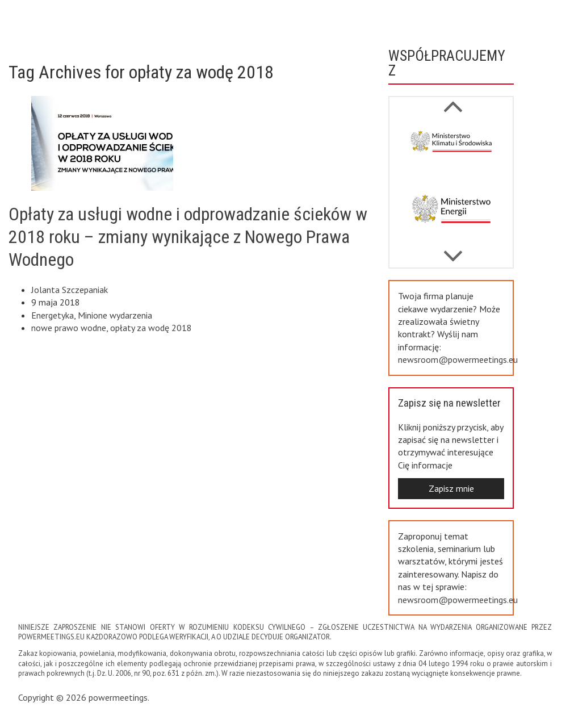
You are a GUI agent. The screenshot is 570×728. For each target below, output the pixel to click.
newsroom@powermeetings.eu (458, 359)
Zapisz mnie (451, 488)
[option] (451, 151)
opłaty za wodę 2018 (151, 328)
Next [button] (452, 101)
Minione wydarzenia (115, 315)
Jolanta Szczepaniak (70, 290)
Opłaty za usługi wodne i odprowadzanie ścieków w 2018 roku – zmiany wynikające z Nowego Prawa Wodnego (188, 237)
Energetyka (53, 315)
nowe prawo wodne (69, 328)
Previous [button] (452, 250)
